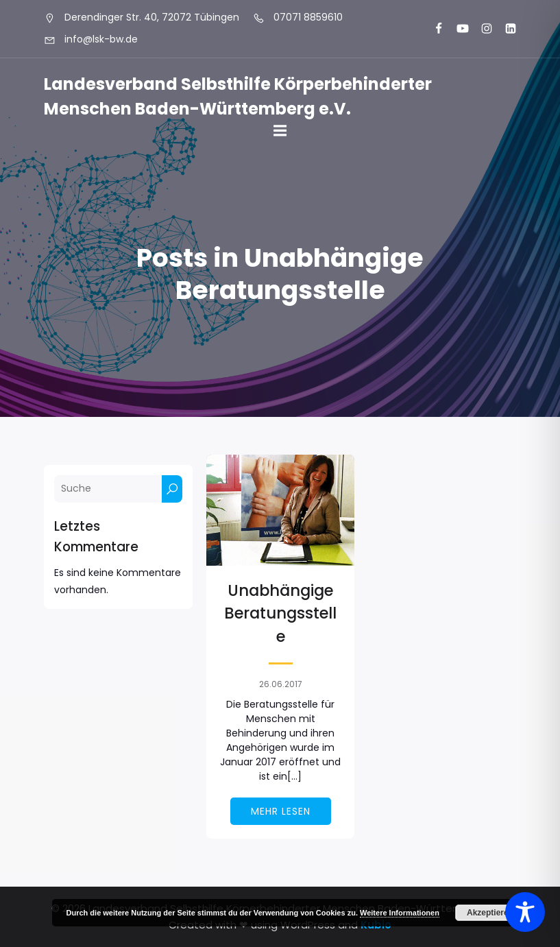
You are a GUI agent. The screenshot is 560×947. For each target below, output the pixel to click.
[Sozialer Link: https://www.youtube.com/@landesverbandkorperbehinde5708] (457, 29)
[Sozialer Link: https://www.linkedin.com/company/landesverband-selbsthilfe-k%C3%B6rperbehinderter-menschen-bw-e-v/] (505, 29)
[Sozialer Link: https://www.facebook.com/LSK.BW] (433, 29)
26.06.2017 (281, 684)
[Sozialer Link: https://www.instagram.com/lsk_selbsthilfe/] (481, 29)
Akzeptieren (490, 913)
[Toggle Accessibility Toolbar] (525, 912)
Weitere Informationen (400, 913)
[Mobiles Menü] (280, 131)
